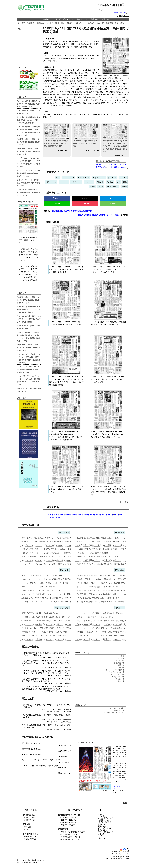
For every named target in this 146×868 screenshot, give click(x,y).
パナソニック (51, 182)
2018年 (99, 515)
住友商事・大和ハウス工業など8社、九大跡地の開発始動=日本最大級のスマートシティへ (29, 142)
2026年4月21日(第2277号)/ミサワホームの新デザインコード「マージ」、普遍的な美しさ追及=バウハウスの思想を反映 (108, 269)
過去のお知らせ (64, 773)
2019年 (93, 515)
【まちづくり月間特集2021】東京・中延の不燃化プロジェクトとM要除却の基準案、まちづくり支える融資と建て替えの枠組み (46, 663)
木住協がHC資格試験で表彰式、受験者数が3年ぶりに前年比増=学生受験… (105, 602)
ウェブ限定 (120, 656)
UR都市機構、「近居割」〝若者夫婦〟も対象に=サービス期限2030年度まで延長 (28, 151)
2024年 (63, 515)
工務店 (92, 187)
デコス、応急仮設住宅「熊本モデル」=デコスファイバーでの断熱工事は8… (51, 557)
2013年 (53, 517)
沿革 (100, 836)
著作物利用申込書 (30, 839)
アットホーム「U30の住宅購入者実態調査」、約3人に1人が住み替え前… (50, 628)
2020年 (87, 515)
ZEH (58, 178)
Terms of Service (120, 858)
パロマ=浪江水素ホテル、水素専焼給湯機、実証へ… (42, 590)
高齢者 (124, 187)
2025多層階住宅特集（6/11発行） (71, 839)
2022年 (75, 515)
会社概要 (94, 19)
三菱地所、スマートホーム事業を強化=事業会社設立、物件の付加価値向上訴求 (29, 183)
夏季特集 (121, 665)
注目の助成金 (66, 712)
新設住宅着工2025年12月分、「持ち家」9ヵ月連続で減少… (44, 636)
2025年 (57, 515)
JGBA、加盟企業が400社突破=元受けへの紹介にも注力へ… (100, 598)
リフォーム (89, 182)
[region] (29, 47)
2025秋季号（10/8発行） (68, 822)
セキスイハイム (99, 178)
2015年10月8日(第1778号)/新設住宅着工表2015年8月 (72, 211)
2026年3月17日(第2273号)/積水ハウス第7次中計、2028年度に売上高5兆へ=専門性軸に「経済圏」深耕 (108, 379)
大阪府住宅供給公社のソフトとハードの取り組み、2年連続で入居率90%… (105, 624)
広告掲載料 (28, 827)
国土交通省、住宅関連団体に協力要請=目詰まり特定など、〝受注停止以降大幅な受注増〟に (29, 120)
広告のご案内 (103, 826)
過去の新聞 (124, 502)
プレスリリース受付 (105, 828)
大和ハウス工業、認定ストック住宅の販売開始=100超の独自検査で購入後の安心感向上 (28, 173)
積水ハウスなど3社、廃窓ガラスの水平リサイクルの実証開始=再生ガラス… (51, 538)
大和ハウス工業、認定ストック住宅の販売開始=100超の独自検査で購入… (50, 549)
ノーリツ (123, 178)
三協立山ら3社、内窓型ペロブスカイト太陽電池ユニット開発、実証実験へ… (51, 598)
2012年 (59, 517)
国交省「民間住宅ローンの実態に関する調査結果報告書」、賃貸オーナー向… (107, 542)
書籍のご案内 (82, 19)
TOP (125, 803)
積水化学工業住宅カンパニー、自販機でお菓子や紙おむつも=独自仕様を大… (106, 632)
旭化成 (101, 187)
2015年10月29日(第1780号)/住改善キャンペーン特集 (98, 215)
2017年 (105, 515)
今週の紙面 (48, 19)
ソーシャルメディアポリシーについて (118, 853)
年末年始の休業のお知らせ (32, 754)
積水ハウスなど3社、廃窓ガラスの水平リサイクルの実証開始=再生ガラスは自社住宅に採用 (29, 104)
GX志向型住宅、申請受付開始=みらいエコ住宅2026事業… (99, 557)
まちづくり (120, 608)
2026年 (51, 515)
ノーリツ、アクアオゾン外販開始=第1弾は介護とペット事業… (46, 583)
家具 (125, 182)
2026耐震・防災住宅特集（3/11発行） (73, 832)
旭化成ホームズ (112, 187)
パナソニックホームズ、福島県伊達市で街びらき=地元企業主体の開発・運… (106, 628)
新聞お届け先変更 (105, 820)
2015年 (50, 23)
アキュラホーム (84, 178)
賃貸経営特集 (119, 663)
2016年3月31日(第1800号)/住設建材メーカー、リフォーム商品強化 (86, 136)
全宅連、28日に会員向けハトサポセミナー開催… (96, 617)
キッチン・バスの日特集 (115, 670)
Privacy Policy (108, 858)
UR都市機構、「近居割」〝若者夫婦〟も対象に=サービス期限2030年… (104, 545)
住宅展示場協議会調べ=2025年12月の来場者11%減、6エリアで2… (102, 594)
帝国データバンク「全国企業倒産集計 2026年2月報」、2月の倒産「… (49, 621)
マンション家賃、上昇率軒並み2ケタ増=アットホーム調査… (45, 639)
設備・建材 (64, 570)
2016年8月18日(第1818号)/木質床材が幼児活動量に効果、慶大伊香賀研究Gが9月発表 (57, 136)
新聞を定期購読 (102, 164)
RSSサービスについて (106, 832)
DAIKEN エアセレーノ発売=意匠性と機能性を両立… (42, 587)
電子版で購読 (101, 167)
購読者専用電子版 (121, 13)
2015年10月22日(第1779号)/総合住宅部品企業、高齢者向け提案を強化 (95, 23)
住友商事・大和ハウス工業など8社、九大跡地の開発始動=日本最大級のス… (51, 542)
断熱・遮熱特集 (118, 677)
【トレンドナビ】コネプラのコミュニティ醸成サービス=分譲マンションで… (106, 636)
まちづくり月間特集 (63, 668)
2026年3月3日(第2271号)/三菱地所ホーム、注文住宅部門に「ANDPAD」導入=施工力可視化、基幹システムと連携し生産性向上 (109, 434)
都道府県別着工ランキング (114, 713)
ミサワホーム (76, 182)
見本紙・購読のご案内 (64, 19)
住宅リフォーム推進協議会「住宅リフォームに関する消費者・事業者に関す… (51, 624)
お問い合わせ (106, 19)
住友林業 (110, 182)
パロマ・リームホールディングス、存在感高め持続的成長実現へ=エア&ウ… (51, 579)
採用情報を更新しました (31, 743)
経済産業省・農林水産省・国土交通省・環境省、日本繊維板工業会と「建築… (107, 564)
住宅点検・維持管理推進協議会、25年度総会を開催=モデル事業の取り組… (105, 590)
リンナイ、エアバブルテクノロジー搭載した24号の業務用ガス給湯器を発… (51, 602)
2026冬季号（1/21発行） (68, 820)
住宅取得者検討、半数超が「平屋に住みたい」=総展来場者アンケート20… (105, 583)
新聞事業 (31, 23)
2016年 (111, 515)
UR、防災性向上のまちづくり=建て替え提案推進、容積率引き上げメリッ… (106, 621)
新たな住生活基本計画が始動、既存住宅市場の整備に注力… (100, 560)
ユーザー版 (58, 657)
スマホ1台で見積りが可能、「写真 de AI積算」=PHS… (43, 576)
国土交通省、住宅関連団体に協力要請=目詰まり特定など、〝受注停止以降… (106, 538)
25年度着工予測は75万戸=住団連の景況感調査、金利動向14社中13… (48, 617)
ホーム (37, 19)
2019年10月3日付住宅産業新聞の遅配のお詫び (40, 766)
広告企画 (121, 668)
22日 (63, 23)
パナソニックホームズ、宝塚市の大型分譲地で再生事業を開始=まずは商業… (106, 613)
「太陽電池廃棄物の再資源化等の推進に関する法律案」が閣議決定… (103, 549)
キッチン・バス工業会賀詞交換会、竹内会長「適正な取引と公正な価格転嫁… (107, 587)
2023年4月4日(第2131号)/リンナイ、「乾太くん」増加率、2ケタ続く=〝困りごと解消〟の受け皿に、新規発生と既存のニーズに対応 (115, 139)
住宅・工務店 (64, 533)
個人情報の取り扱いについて (120, 852)
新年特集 (121, 681)
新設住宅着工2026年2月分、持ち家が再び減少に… (41, 613)
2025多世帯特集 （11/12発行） (70, 834)
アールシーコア (68, 178)
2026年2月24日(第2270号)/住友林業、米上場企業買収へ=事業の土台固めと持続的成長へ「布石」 (66, 489)
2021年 (81, 515)
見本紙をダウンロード (118, 164)
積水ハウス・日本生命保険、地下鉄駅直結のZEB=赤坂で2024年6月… (103, 639)
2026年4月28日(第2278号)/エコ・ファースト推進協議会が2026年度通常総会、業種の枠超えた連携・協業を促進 (66, 269)
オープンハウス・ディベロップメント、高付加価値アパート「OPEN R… (50, 545)
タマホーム (112, 178)
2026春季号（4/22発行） (68, 818)
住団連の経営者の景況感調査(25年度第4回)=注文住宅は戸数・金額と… (104, 576)
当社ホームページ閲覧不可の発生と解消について (41, 760)
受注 (118, 182)
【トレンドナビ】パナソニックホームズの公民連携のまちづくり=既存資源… (51, 564)
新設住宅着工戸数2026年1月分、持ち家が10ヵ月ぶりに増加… (45, 632)
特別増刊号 (67, 657)
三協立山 (100, 182)
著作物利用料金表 (30, 836)
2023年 (69, 515)
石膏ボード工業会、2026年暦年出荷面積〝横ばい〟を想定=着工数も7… (104, 579)
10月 (57, 23)
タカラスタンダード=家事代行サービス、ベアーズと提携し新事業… (48, 594)
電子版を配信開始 (105, 822)
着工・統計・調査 (62, 608)
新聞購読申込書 (29, 818)
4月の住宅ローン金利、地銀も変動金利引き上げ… (96, 553)
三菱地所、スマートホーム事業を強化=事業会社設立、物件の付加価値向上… (51, 553)
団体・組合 (120, 570)
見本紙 (26, 829)
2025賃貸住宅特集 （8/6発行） (70, 837)
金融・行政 (120, 533)
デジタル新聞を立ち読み (117, 167)
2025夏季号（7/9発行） (68, 825)
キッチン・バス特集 (117, 672)
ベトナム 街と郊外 (117, 708)
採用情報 (102, 838)
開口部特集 (120, 679)
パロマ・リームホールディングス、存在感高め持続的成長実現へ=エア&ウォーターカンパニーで (29, 192)
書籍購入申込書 (29, 820)
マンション (64, 182)
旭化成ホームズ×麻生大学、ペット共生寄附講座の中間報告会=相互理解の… (51, 560)
